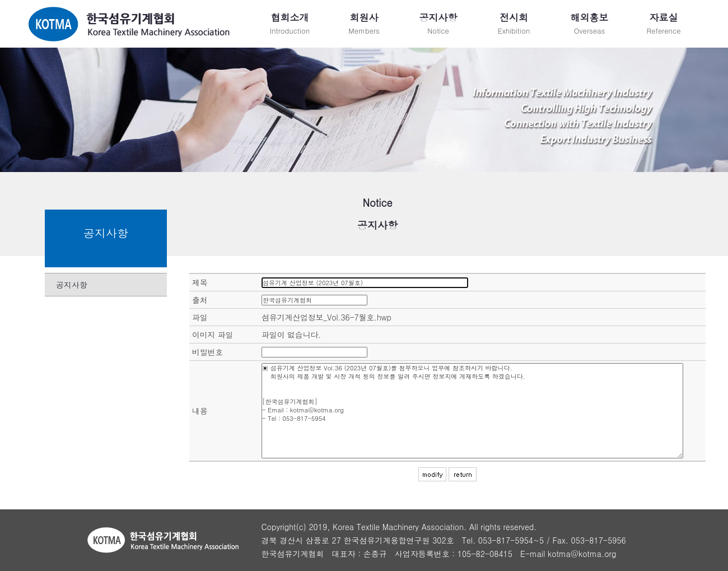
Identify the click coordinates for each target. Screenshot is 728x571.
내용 (200, 411)
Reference (664, 23)
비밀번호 (207, 352)
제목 (200, 282)
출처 (200, 300)
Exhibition (514, 23)
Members (364, 23)
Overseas (589, 23)
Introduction (290, 23)
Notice (438, 23)
